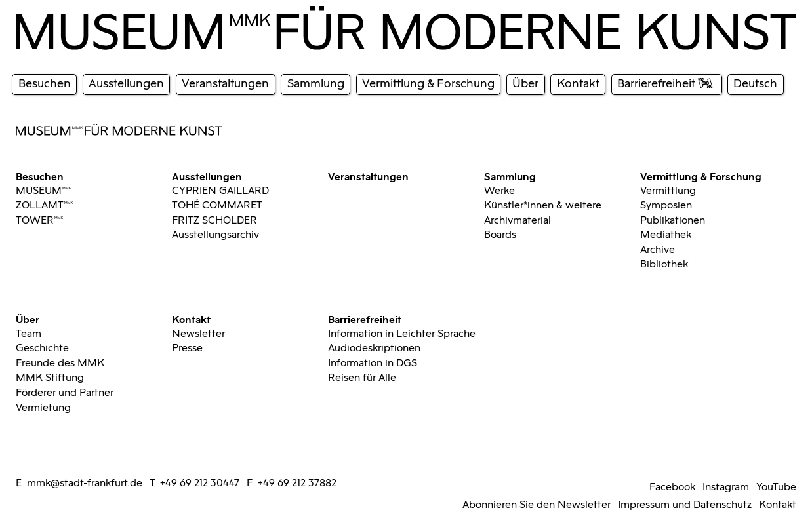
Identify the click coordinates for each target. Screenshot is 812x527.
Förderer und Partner (65, 393)
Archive (658, 250)
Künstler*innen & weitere (543, 205)
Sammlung (510, 176)
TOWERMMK (40, 220)
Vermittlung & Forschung (701, 176)
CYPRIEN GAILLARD (220, 191)
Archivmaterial (518, 220)
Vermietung (43, 408)
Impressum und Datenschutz (685, 505)
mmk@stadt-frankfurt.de (85, 483)
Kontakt (191, 319)
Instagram (726, 487)
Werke (499, 191)
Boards (500, 235)
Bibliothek (664, 264)
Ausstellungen (207, 176)
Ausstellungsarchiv (215, 235)
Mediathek (666, 235)
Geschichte (42, 348)
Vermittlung (668, 191)
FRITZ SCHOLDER (214, 220)
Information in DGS (373, 363)
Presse (187, 348)
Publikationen (673, 220)
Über (28, 319)
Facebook (672, 487)
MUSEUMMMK (44, 191)
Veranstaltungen (368, 176)
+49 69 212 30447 (200, 483)
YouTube (776, 487)
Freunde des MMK (60, 363)
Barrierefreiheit (365, 319)
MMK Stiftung (50, 378)
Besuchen (40, 176)
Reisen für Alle (362, 378)
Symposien (666, 205)
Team (29, 334)
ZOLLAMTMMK (45, 205)
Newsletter (198, 334)
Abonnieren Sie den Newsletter (537, 505)
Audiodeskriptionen (374, 348)
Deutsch (755, 84)
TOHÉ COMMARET (217, 205)
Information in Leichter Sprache (402, 334)
